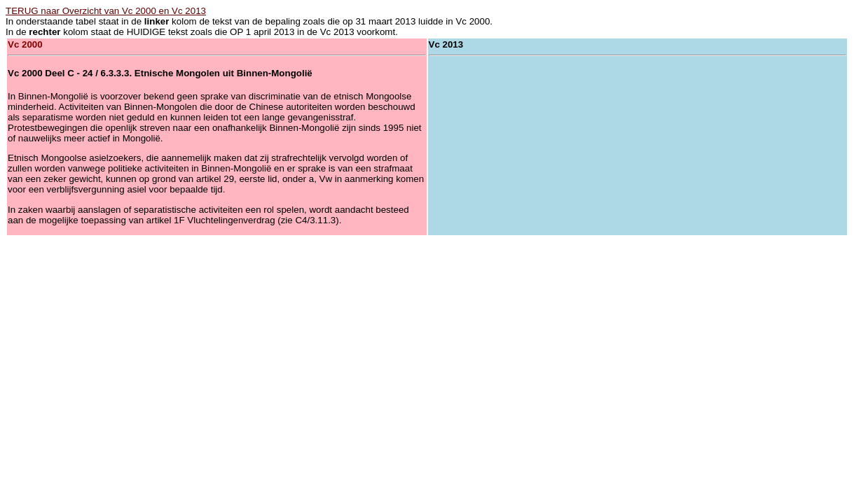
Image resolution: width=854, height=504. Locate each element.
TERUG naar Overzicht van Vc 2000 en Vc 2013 (106, 11)
